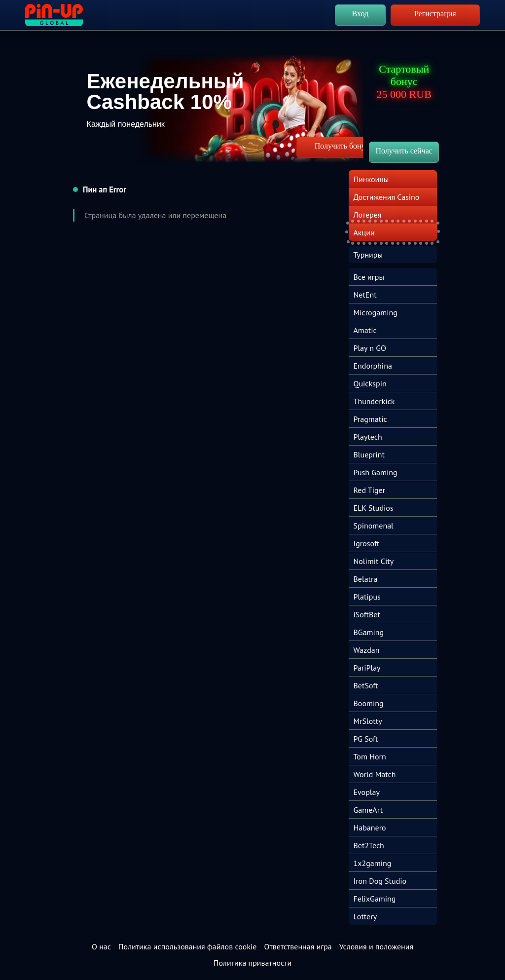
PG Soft (366, 739)
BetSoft (366, 685)
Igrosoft (367, 543)
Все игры (369, 277)
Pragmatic (370, 419)
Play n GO (370, 348)
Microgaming (376, 312)
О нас (101, 946)
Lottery (365, 916)
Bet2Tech (369, 845)
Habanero (370, 828)
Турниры (368, 255)
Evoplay (367, 792)
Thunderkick (374, 401)
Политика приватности (252, 963)
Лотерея (368, 215)
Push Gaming (376, 472)
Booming (369, 703)
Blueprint (369, 454)
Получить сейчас (404, 151)
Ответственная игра (298, 946)
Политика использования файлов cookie (188, 946)
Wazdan (367, 650)
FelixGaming (375, 899)
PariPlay (367, 668)
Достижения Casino (387, 197)
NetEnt (365, 295)
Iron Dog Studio (380, 881)
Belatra (366, 579)
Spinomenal (374, 526)
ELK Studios (374, 508)
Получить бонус (342, 146)
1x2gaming (373, 863)
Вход (361, 14)
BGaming (369, 632)
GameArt (368, 810)
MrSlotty (368, 721)
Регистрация (435, 14)
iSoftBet (367, 614)
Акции (364, 232)
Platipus (367, 597)
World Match (375, 774)
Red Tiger (370, 490)
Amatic (365, 330)
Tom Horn (370, 756)
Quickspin (370, 383)
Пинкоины (371, 179)
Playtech (368, 437)
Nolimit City (374, 561)
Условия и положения (376, 946)
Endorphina (373, 366)
